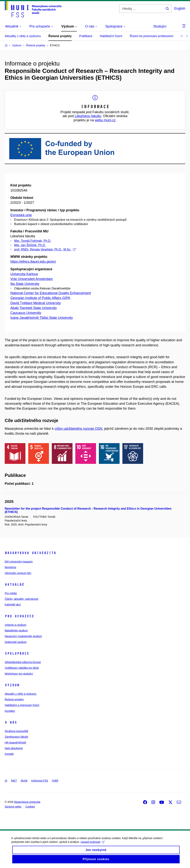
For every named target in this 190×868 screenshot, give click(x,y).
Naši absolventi (14, 748)
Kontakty (10, 711)
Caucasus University (26, 313)
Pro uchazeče (19, 616)
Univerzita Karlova (24, 274)
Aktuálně (14, 585)
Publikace (86, 36)
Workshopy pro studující (19, 674)
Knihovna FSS (40, 781)
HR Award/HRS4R (15, 743)
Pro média (11, 593)
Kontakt (9, 754)
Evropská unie (21, 215)
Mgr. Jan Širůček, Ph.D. (30, 245)
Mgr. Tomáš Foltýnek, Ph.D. (33, 241)
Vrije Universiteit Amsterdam (32, 279)
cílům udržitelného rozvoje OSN (78, 429)
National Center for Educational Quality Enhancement (51, 293)
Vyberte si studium (16, 625)
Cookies (30, 807)
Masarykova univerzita (30, 553)
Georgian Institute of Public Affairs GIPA (40, 298)
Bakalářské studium (16, 631)
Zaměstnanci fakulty (16, 737)
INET (14, 781)
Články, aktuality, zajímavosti (21, 599)
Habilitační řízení (111, 36)
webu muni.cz (105, 120)
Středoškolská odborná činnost (23, 662)
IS (6, 781)
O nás (11, 722)
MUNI (24, 781)
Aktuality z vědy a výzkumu (23, 36)
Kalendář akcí (13, 605)
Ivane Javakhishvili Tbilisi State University (42, 318)
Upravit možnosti (93, 845)
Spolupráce (17, 653)
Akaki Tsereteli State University (34, 308)
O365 (55, 781)
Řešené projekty (60, 36)
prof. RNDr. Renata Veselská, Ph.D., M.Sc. (45, 249)
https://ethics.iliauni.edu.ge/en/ (33, 262)
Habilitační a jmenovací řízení (22, 705)
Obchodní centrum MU (18, 573)
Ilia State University (25, 284)
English (180, 8)
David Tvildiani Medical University (36, 303)
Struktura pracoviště (16, 731)
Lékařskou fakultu (88, 116)
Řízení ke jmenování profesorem (151, 36)
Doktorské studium (16, 642)
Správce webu (13, 807)
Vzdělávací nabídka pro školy (22, 668)
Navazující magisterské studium (23, 636)
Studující (160, 26)
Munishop (10, 567)
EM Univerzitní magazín (19, 562)
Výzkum (12, 685)
